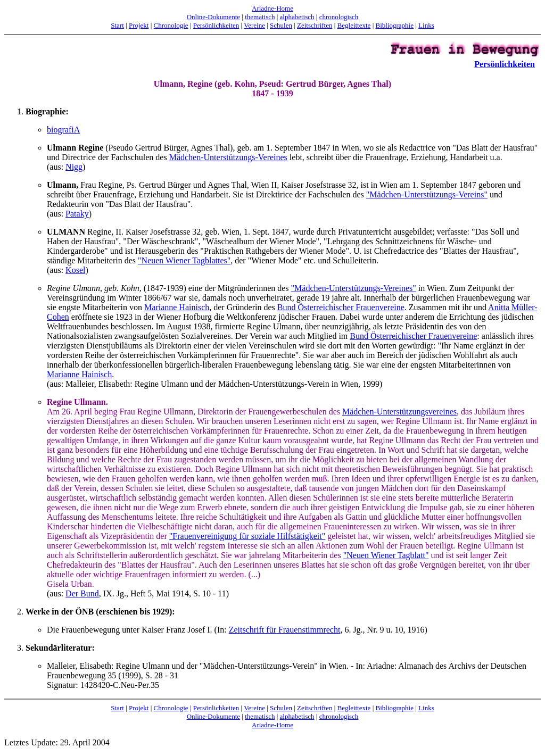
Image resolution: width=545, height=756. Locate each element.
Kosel (75, 270)
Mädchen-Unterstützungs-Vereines (228, 157)
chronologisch (339, 17)
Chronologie (171, 25)
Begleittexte (354, 25)
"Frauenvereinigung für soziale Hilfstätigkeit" (247, 536)
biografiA (63, 130)
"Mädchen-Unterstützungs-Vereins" (427, 194)
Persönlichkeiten (216, 25)
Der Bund (82, 593)
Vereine (254, 25)
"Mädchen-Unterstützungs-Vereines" (354, 288)
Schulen (281, 25)
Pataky (77, 214)
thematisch (260, 17)
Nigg (74, 167)
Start (117, 25)
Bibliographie (395, 25)
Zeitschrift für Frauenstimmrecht (285, 630)
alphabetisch (297, 17)
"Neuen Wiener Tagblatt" (386, 555)
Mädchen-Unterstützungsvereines (399, 412)
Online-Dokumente (213, 17)
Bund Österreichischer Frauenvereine (341, 307)
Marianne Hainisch (177, 307)
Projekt (139, 25)
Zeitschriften (315, 25)
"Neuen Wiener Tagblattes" (184, 260)
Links (426, 25)
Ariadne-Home (272, 8)
